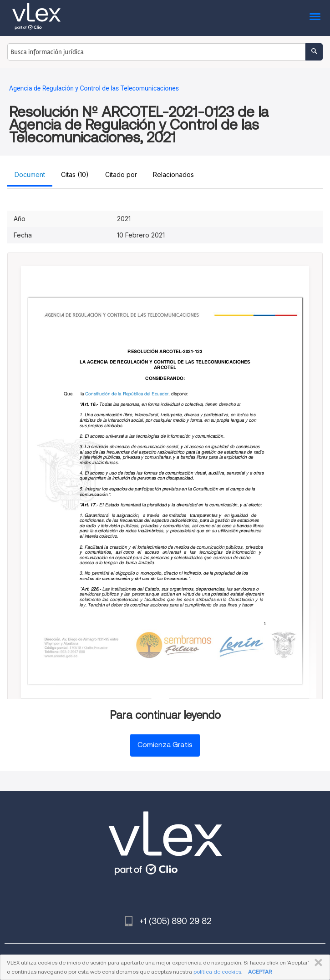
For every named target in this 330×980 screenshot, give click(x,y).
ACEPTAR (260, 972)
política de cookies (217, 972)
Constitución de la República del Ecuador (127, 394)
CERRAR (317, 963)
